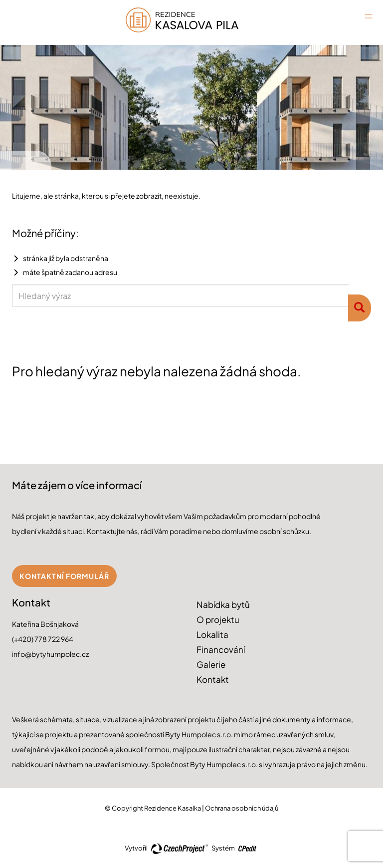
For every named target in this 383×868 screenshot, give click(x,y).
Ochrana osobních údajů (242, 808)
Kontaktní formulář (64, 576)
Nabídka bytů (223, 604)
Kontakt (213, 679)
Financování (221, 649)
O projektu (218, 619)
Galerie (211, 664)
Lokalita (212, 634)
